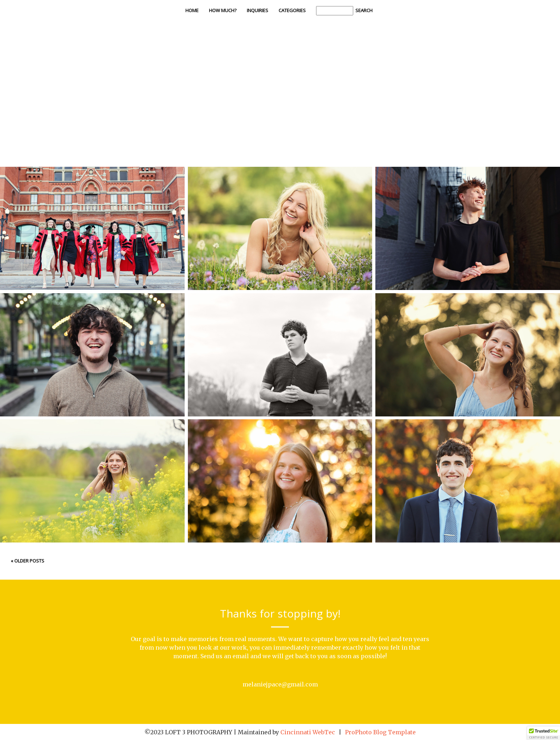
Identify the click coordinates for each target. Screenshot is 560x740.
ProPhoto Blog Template (380, 732)
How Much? (223, 10)
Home (192, 10)
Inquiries (257, 10)
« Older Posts (27, 561)
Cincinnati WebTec (308, 732)
